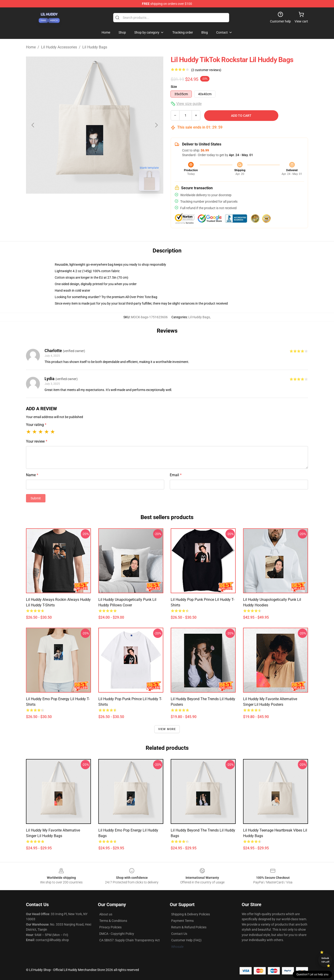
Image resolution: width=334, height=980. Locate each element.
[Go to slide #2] (107, 205)
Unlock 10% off (325, 960)
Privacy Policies (110, 927)
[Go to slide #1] (83, 205)
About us (106, 914)
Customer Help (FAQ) (186, 940)
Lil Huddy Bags (95, 47)
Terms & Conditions (113, 921)
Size (174, 87)
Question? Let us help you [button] (312, 974)
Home (31, 47)
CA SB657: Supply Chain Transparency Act (130, 940)
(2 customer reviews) (206, 70)
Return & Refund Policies (189, 927)
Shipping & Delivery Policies (191, 914)
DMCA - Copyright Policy (117, 934)
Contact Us (179, 934)
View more (167, 729)
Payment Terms (182, 921)
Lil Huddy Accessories (59, 47)
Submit (36, 498)
